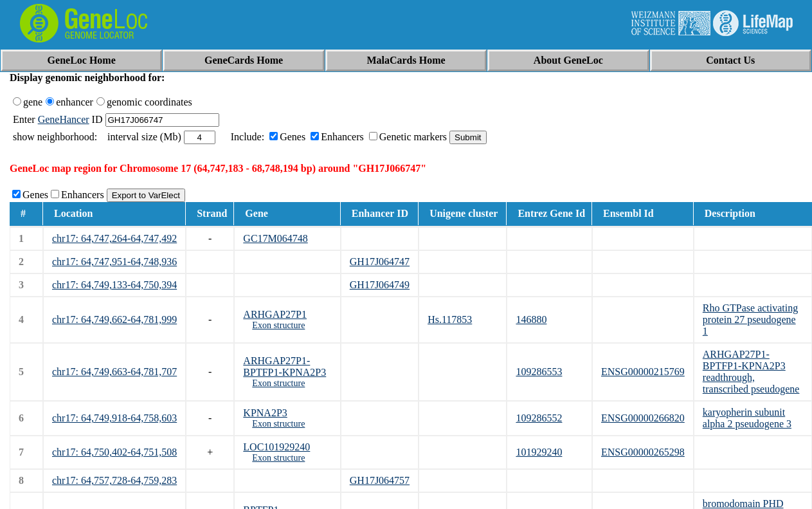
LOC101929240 (276, 447)
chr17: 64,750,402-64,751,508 (114, 452)
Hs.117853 (450, 319)
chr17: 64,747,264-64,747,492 (114, 238)
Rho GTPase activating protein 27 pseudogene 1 (750, 319)
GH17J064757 (380, 480)
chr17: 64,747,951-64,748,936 (114, 262)
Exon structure (278, 325)
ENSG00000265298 (643, 452)
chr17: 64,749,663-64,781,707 (114, 372)
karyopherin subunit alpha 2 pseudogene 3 (747, 418)
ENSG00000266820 (643, 418)
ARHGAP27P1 (275, 314)
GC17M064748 (275, 238)
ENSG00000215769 (643, 372)
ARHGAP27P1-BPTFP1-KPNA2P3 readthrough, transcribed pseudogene (751, 372)
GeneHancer (64, 119)
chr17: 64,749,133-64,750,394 (114, 285)
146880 (531, 319)
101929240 (539, 452)
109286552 (539, 418)
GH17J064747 (380, 262)
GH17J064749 (380, 285)
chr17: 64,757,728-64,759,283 (114, 480)
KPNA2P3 (265, 413)
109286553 (539, 372)
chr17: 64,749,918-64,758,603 (114, 418)
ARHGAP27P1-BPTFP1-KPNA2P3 (284, 366)
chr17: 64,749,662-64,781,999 (114, 319)
